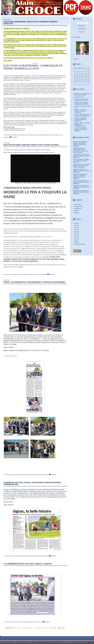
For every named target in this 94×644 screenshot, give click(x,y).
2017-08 (77, 228)
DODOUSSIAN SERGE (80, 142)
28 (24, 628)
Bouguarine (76, 186)
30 (29, 628)
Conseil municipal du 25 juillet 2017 (83, 107)
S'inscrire (82, 26)
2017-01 (77, 240)
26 (18, 628)
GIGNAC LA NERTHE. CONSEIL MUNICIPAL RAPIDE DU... (81, 120)
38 (50, 628)
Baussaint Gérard (78, 148)
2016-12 (77, 242)
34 (40, 628)
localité (76, 211)
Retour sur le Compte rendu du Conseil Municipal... (82, 94)
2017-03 (77, 236)
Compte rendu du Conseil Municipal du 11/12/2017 (81, 100)
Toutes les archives (80, 244)
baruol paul (76, 181)
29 (26, 628)
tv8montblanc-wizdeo (50, 183)
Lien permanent (43, 274)
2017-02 (77, 238)
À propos (76, 59)
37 (47, 628)
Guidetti (75, 169)
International (78, 209)
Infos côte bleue (79, 206)
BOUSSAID (76, 191)
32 (34, 628)
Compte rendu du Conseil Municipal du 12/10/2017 (81, 103)
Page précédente (9, 628)
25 (16, 628)
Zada (75, 160)
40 (55, 628)
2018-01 (77, 224)
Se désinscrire (81, 29)
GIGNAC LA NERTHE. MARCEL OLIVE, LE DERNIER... (82, 156)
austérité (45, 257)
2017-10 (77, 226)
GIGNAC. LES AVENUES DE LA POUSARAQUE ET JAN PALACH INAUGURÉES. (35, 282)
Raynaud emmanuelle (79, 174)
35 (42, 628)
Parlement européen (22, 207)
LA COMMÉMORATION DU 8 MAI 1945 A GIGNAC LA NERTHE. (28, 564)
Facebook (13, 137)
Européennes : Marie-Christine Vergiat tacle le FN (28, 183)
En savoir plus (84, 642)
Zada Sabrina (77, 155)
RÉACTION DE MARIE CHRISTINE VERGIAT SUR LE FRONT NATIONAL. (32, 145)
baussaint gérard (78, 164)
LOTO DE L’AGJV (79, 97)
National (77, 213)
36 (45, 628)
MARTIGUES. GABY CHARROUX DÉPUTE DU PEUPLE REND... (81, 151)
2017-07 (77, 230)
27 (21, 628)
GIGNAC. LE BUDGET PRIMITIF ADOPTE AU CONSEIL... (80, 145)
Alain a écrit (78, 204)
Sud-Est (21, 267)
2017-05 (77, 232)
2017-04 (77, 234)
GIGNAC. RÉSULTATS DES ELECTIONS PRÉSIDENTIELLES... (82, 125)
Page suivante (61, 628)
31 (31, 628)
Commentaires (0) (55, 135)
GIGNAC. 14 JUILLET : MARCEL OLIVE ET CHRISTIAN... (81, 111)
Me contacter (77, 37)
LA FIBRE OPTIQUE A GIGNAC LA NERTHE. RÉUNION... (81, 129)
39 (53, 628)
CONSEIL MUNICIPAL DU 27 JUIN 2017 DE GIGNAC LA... (82, 115)
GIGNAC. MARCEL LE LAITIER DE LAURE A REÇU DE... (81, 161)
